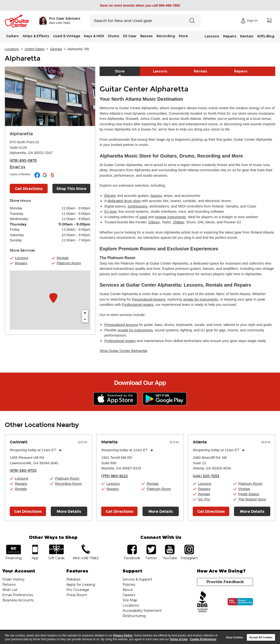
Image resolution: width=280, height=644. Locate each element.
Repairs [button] (21, 263)
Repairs (230, 36)
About (128, 590)
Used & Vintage (67, 36)
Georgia (56, 49)
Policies (129, 585)
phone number (86, 546)
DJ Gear (130, 36)
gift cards (56, 546)
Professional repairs (138, 304)
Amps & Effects (36, 36)
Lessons (212, 36)
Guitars (12, 36)
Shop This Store (71, 189)
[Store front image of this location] (50, 96)
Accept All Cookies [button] (261, 637)
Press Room (77, 595)
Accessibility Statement (142, 611)
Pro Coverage (78, 590)
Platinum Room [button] (69, 263)
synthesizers (137, 206)
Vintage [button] (244, 489)
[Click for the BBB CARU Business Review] (240, 602)
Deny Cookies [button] (235, 637)
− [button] (85, 320)
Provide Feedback (225, 582)
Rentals (247, 36)
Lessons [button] (22, 258)
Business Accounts (18, 600)
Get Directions (28, 511)
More (183, 36)
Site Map (130, 600)
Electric (110, 196)
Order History (14, 579)
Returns (9, 585)
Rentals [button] (63, 258)
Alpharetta (23, 59)
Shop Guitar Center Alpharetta (123, 351)
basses (156, 196)
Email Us (18, 167)
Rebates (73, 579)
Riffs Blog (266, 36)
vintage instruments (170, 217)
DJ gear (110, 211)
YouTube (170, 546)
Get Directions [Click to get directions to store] (29, 189)
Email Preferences (18, 595)
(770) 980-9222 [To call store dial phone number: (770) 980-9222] (115, 476)
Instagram (189, 546)
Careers (129, 595)
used (143, 217)
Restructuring (134, 616)
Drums (114, 36)
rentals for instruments (200, 299)
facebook (132, 546)
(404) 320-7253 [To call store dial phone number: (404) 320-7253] (206, 476)
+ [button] (85, 313)
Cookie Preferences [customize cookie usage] (203, 639)
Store (120, 71)
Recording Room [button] (68, 484)
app (35, 546)
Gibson (154, 222)
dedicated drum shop (124, 201)
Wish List (10, 590)
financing (14, 546)
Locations (12, 49)
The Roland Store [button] (252, 499)
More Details (69, 511)
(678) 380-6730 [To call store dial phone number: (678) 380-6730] (23, 471)
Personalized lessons (149, 299)
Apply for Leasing (81, 585)
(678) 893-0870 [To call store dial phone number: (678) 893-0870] (23, 161)
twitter (151, 546)
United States (35, 49)
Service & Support (137, 579)
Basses (147, 36)
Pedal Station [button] (249, 494)
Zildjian (179, 222)
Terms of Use (179, 639)
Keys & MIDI (94, 36)
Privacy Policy (123, 635)
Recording (166, 36)
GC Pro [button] (204, 499)
